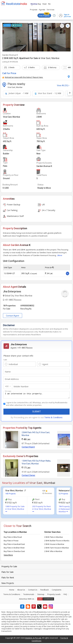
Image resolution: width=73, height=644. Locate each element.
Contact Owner (28, 476)
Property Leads (54, 595)
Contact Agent (13, 316)
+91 (7, 386)
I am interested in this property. (36, 395)
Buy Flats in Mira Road (13, 538)
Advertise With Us (27, 600)
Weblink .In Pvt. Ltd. (33, 639)
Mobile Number (21, 386)
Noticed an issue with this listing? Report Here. (23, 77)
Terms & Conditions (12, 595)
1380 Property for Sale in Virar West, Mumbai (15, 510)
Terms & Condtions (53, 418)
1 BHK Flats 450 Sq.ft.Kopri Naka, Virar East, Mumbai (36, 463)
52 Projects (63, 494)
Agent (45, 364)
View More (8, 556)
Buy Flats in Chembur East (14, 552)
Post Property (44, 15)
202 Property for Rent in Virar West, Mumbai (42, 510)
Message (8, 391)
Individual (13, 364)
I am (5, 360)
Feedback (45, 591)
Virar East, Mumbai (50, 58)
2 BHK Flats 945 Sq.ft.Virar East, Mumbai (36, 435)
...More (59, 255)
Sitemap (41, 595)
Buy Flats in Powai (11, 541)
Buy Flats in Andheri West (14, 549)
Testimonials (29, 595)
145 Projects (10, 494)
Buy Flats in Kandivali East (14, 545)
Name (8, 372)
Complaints (57, 591)
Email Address (12, 379)
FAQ (65, 595)
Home (12, 591)
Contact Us (33, 591)
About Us (21, 591)
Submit (36, 412)
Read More (36, 335)
